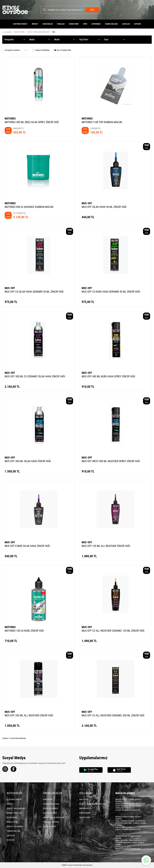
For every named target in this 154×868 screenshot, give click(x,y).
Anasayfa (7, 32)
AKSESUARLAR (48, 24)
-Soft (64, 865)
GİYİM (85, 24)
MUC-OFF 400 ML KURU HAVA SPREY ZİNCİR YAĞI (108, 376)
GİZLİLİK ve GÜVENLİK (51, 822)
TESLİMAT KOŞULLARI (51, 804)
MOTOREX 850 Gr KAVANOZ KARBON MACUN (29, 207)
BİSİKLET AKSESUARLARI (16, 808)
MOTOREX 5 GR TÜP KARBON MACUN (102, 122)
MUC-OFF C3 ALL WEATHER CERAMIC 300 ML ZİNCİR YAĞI (113, 715)
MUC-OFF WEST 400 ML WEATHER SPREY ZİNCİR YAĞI (111, 461)
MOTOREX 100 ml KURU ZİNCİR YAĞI (24, 631)
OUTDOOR (137, 24)
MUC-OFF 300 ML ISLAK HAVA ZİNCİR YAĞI (28, 461)
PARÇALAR (61, 24)
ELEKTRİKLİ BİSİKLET (20, 24)
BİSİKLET (35, 24)
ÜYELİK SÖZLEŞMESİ (50, 808)
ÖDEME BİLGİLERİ (49, 827)
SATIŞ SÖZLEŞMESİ (50, 813)
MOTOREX (10, 118)
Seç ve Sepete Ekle (63, 50)
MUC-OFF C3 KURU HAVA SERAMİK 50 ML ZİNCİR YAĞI (111, 292)
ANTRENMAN (96, 24)
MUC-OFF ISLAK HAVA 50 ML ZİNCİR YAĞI (104, 207)
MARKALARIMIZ (85, 813)
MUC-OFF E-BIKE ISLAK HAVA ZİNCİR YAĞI (27, 546)
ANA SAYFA (83, 799)
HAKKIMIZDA (48, 799)
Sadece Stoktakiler (41, 50)
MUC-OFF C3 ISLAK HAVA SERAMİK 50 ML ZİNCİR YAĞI (34, 292)
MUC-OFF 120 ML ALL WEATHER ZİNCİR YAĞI (106, 546)
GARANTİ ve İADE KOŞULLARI (54, 818)
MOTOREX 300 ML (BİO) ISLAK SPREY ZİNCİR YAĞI (32, 122)
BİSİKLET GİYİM (12, 822)
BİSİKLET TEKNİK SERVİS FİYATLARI (92, 804)
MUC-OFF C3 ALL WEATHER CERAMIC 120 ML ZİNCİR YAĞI (113, 631)
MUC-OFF (87, 203)
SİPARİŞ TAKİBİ (85, 818)
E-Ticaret (69, 865)
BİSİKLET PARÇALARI (14, 813)
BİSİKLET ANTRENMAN (15, 827)
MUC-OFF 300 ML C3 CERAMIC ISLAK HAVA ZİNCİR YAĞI (35, 376)
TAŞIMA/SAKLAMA (111, 24)
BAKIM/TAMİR (74, 24)
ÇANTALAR (126, 24)
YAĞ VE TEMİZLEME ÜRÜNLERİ (38, 32)
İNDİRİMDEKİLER (85, 808)
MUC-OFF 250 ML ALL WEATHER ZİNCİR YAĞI (29, 715)
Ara (92, 10)
